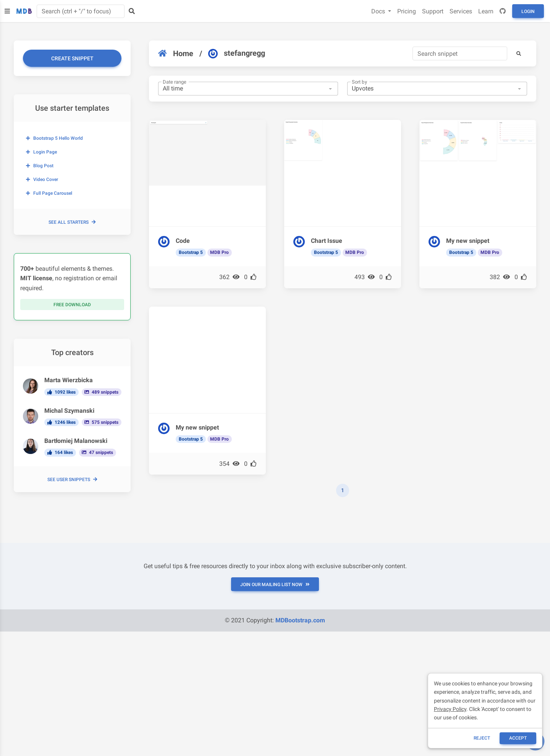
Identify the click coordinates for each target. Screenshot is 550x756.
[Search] (460, 53)
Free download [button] (72, 305)
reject (482, 738)
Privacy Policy (450, 709)
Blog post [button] (40, 166)
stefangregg (237, 53)
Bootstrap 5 (191, 252)
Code (183, 241)
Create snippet (72, 58)
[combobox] (248, 89)
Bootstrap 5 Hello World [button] (54, 138)
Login (528, 11)
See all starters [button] (72, 222)
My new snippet (468, 241)
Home (176, 53)
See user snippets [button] (72, 480)
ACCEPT (518, 738)
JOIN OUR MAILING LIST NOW (275, 585)
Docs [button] (379, 11)
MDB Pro (219, 252)
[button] (519, 53)
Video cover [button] (42, 179)
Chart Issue (327, 241)
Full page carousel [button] (49, 193)
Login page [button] (41, 152)
